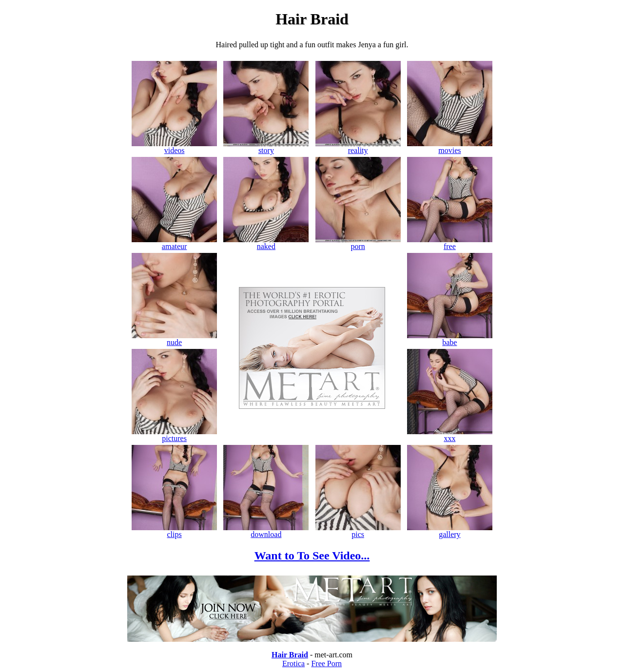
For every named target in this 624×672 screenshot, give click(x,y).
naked (266, 243)
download (266, 531)
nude (174, 339)
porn (358, 243)
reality (358, 147)
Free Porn (326, 663)
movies (450, 147)
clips (174, 531)
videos (174, 147)
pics (358, 531)
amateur (174, 243)
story (266, 147)
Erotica (293, 663)
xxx (450, 435)
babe (450, 339)
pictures (174, 435)
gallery (450, 531)
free (450, 243)
